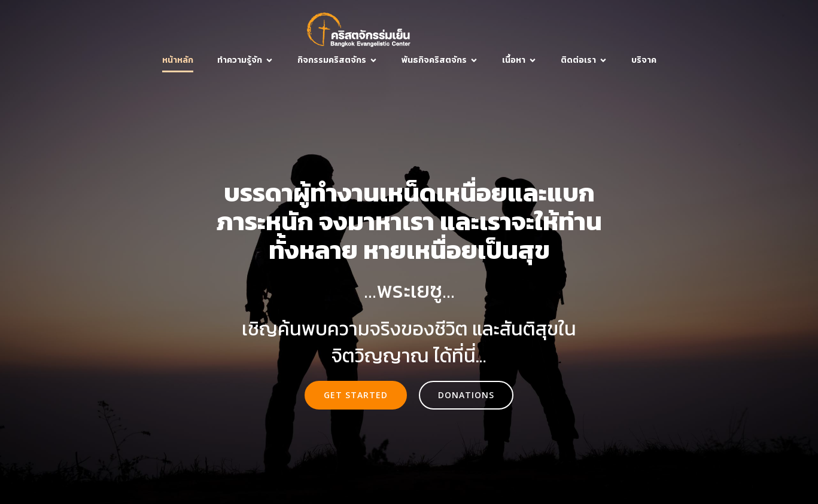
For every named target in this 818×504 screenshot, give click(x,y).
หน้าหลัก (178, 60)
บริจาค (644, 60)
